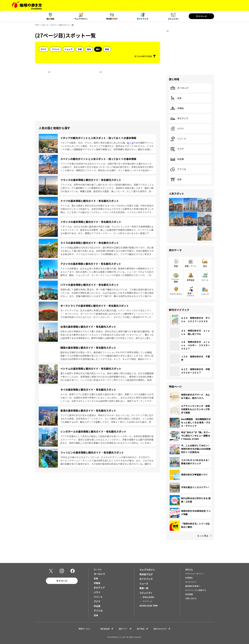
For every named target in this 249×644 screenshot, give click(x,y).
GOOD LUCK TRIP (149, 606)
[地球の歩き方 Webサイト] (27, 5)
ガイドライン (191, 582)
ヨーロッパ (179, 88)
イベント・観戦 (176, 280)
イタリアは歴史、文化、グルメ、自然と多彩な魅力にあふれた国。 (94, 143)
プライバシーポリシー (195, 574)
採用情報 (189, 594)
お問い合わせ (191, 598)
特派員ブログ (112, 19)
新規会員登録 (148, 597)
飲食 (107, 49)
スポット (45, 25)
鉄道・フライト (191, 294)
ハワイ (177, 129)
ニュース (144, 583)
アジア (177, 149)
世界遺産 (191, 280)
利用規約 (189, 578)
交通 (80, 49)
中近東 (177, 159)
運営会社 (189, 569)
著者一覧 (144, 588)
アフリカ (178, 169)
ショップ (69, 49)
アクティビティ (176, 294)
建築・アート (190, 266)
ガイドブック (143, 19)
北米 (176, 98)
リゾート (178, 139)
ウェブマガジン (81, 19)
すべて (44, 49)
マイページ (201, 16)
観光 (98, 49)
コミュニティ (173, 19)
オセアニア (179, 119)
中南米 (177, 108)
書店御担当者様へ (193, 586)
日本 (176, 180)
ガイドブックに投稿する (196, 590)
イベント (56, 49)
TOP (37, 25)
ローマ (130, 143)
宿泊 (89, 49)
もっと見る (203, 536)
